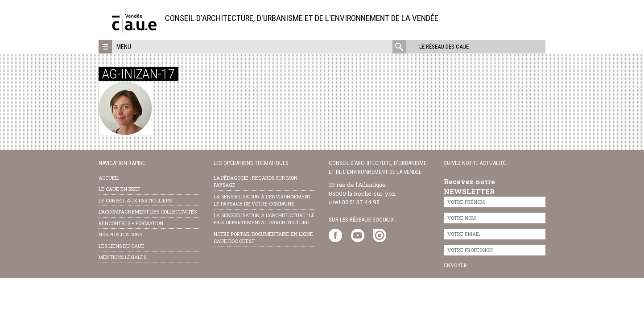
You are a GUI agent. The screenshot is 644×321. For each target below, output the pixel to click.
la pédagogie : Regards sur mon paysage (256, 181)
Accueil (109, 178)
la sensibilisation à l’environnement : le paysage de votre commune (264, 200)
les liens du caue (122, 246)
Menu (124, 47)
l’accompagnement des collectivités (148, 212)
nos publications (120, 234)
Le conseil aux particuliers (135, 200)
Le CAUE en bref (119, 189)
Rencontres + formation (131, 223)
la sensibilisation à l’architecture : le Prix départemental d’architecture (264, 219)
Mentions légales (122, 257)
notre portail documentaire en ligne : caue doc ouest (264, 238)
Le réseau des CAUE (444, 47)
